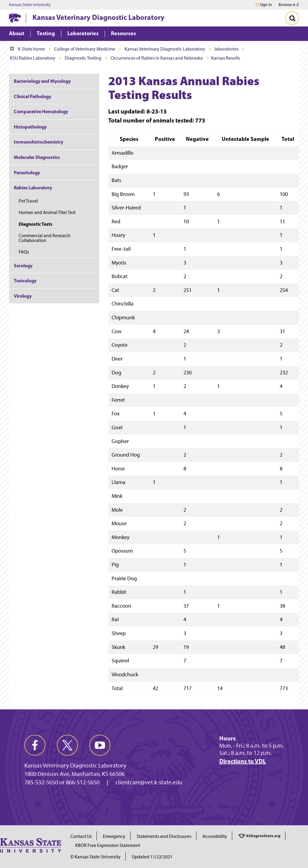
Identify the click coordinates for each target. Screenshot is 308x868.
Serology (23, 265)
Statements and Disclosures (164, 836)
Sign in (266, 5)
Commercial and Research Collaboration (45, 238)
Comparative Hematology (41, 111)
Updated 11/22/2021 (152, 857)
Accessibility (215, 836)
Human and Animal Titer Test (48, 212)
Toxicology (25, 281)
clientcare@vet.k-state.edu (149, 782)
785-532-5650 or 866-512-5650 (62, 782)
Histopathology (30, 127)
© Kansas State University (95, 857)
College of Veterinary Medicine (85, 49)
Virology (23, 296)
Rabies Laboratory (33, 188)
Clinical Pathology (32, 96)
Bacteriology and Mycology (42, 81)
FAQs (24, 252)
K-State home (27, 49)
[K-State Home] (15, 18)
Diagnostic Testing (83, 58)
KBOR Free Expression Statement (108, 845)
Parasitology (27, 172)
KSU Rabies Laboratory (33, 58)
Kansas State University (30, 5)
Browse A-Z (289, 5)
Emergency (114, 836)
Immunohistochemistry (38, 142)
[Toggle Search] (292, 18)
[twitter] (67, 745)
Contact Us (81, 836)
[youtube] (100, 745)
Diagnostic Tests (35, 224)
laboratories (226, 49)
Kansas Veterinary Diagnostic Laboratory (99, 17)
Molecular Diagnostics (37, 157)
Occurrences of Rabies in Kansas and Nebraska (157, 58)
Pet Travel (28, 201)
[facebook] (35, 745)
